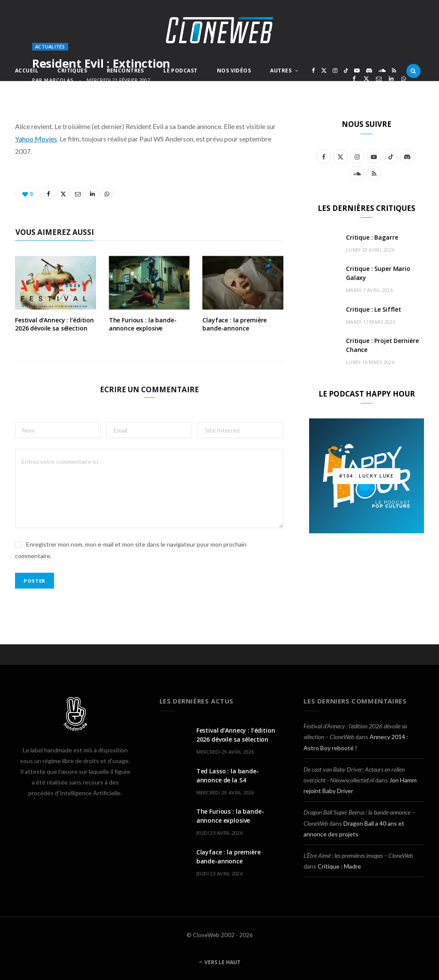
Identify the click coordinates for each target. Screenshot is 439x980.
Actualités (50, 47)
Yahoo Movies (36, 139)
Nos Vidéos (234, 71)
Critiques (72, 71)
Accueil (27, 71)
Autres (281, 71)
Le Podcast (180, 71)
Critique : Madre (339, 866)
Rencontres (125, 71)
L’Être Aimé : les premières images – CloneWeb (358, 855)
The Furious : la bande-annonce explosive (143, 324)
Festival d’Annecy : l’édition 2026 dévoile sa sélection (54, 324)
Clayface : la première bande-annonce (235, 324)
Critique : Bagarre (372, 237)
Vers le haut (220, 962)
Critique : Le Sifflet (374, 309)
